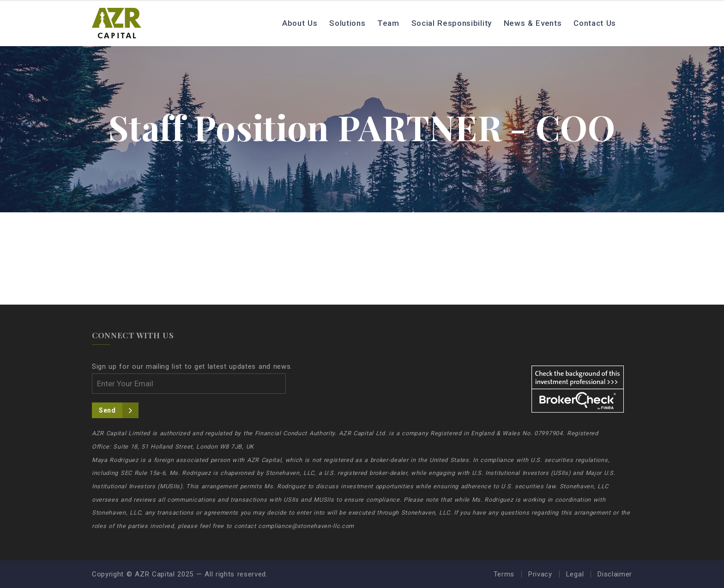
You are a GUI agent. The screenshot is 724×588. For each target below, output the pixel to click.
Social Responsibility (452, 23)
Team (388, 23)
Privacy (540, 574)
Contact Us (595, 23)
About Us (300, 23)
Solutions (347, 23)
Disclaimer (615, 574)
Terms (504, 574)
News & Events (533, 23)
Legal (575, 574)
